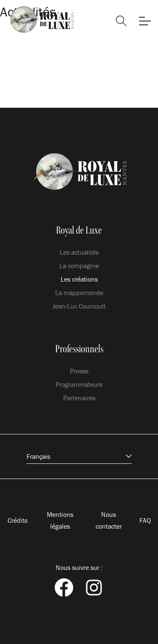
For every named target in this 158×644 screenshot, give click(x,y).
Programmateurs (79, 384)
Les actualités (79, 252)
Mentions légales (60, 520)
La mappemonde (79, 293)
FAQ (145, 520)
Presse (79, 371)
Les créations (79, 279)
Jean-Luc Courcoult (79, 306)
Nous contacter (109, 520)
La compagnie (79, 266)
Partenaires (79, 398)
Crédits (17, 520)
